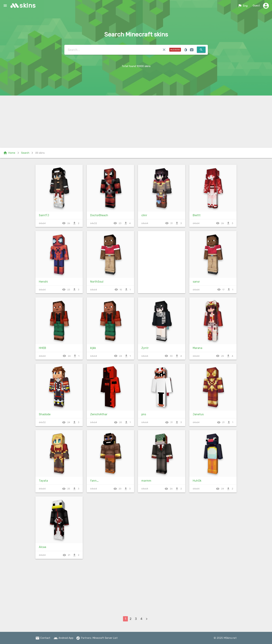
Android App (63, 638)
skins (28, 5)
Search (25, 153)
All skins (40, 153)
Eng (243, 6)
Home (9, 153)
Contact (43, 638)
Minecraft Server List (105, 638)
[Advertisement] (136, 122)
